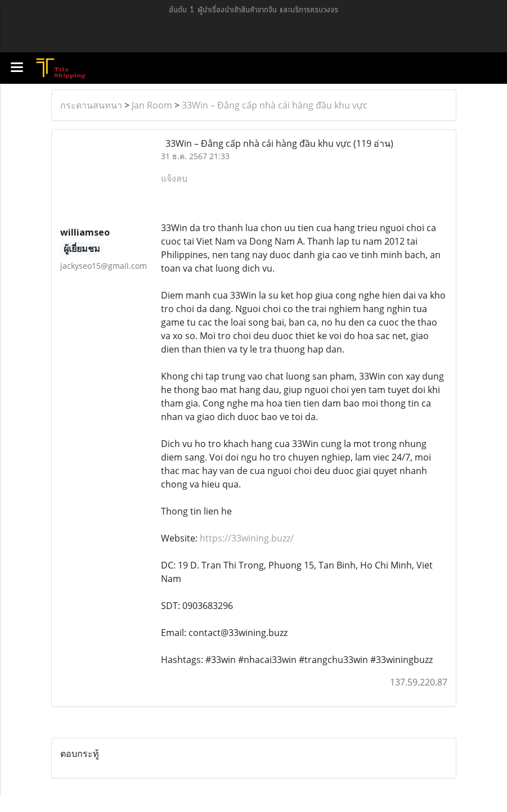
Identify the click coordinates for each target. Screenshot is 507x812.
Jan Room (152, 105)
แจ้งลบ (174, 178)
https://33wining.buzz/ (247, 538)
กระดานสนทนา (91, 105)
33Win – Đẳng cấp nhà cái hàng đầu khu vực (275, 105)
